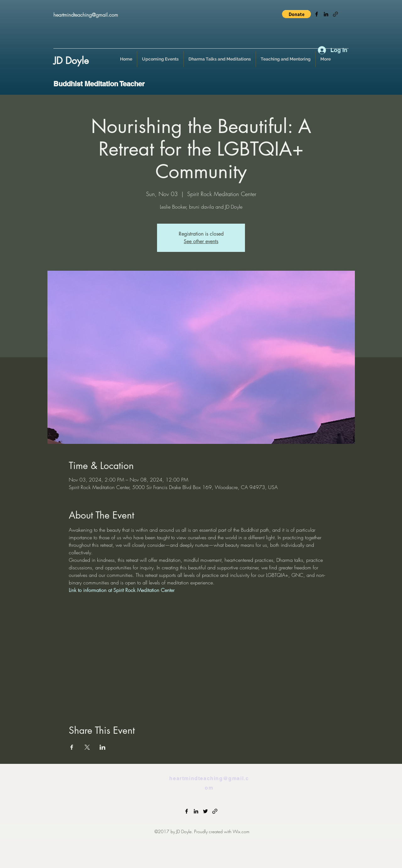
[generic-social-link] (335, 14)
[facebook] (317, 14)
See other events (201, 241)
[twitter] (205, 811)
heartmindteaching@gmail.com (86, 15)
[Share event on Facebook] (72, 747)
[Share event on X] (87, 747)
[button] (296, 14)
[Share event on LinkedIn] (103, 747)
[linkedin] (326, 14)
